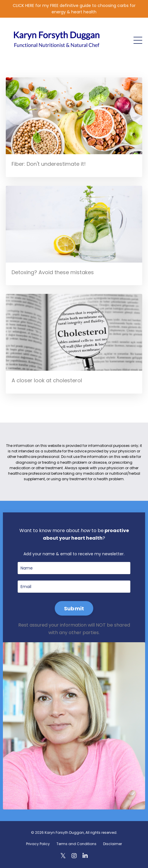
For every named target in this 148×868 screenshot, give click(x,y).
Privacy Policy (38, 844)
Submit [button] (74, 608)
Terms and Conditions (76, 844)
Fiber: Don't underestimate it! (49, 164)
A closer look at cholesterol (47, 380)
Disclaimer (113, 844)
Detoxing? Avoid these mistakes (53, 272)
